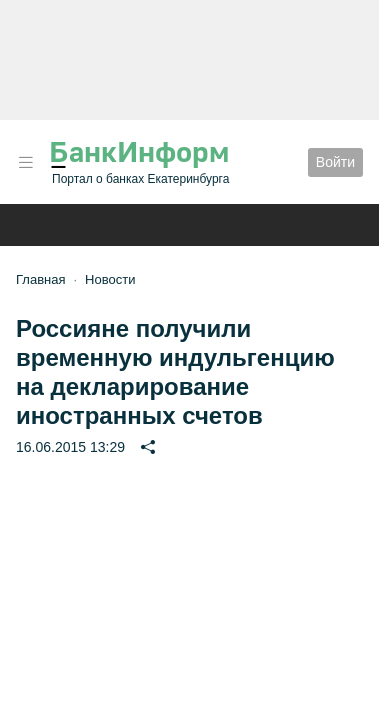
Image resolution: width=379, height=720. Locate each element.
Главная (40, 279)
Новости (110, 279)
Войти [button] (335, 162)
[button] (26, 162)
